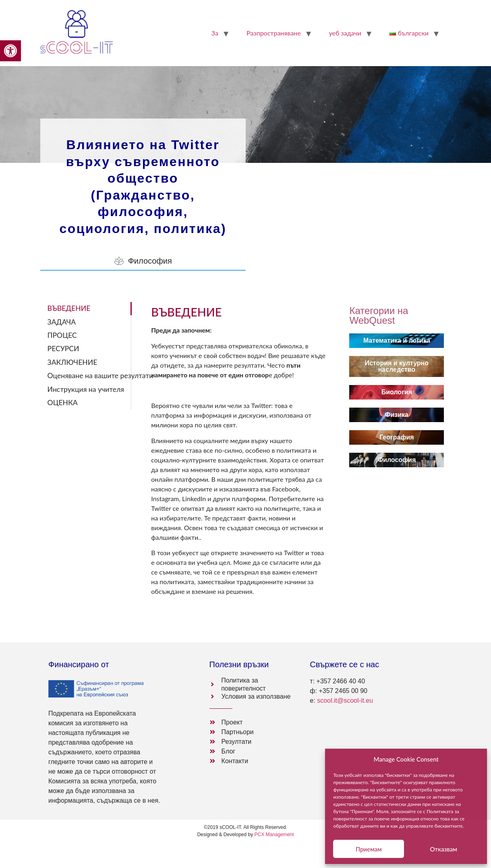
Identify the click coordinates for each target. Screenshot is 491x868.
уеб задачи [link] (345, 33)
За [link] (215, 33)
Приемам (369, 849)
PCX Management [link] (274, 835)
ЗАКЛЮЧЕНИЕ (73, 362)
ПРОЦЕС (62, 335)
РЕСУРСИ (63, 349)
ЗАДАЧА (62, 322)
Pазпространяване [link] (274, 33)
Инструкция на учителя (86, 389)
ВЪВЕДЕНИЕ (69, 308)
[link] (10, 51)
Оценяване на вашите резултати (90, 376)
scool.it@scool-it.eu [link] (345, 700)
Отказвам (443, 849)
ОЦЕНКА (63, 403)
